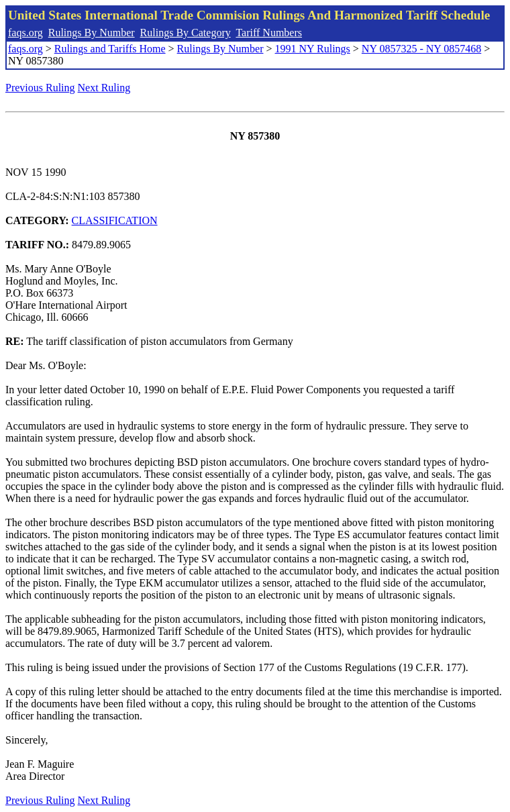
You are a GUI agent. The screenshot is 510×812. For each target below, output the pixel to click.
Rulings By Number (92, 33)
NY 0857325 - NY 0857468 (421, 49)
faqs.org (25, 33)
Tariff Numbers (269, 33)
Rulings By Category (186, 33)
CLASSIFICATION (115, 220)
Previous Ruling (40, 88)
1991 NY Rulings (313, 49)
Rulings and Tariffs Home (110, 49)
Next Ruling (104, 88)
